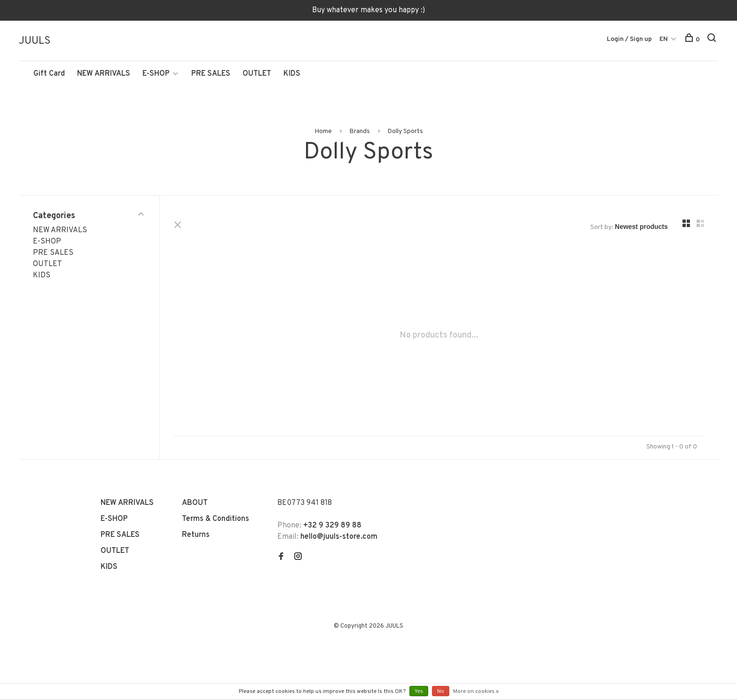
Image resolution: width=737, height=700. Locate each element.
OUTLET (257, 74)
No (441, 692)
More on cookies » (476, 692)
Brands (360, 131)
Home (323, 131)
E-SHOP (156, 74)
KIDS (292, 74)
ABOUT (195, 503)
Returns (196, 535)
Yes (419, 692)
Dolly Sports (405, 131)
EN (664, 39)
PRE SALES (211, 74)
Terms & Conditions (216, 519)
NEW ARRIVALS (104, 74)
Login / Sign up (629, 39)
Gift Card (49, 74)
